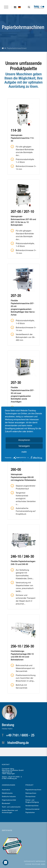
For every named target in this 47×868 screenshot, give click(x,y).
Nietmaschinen (31, 793)
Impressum (40, 861)
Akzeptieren (24, 440)
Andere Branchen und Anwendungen (10, 811)
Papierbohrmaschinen (33, 790)
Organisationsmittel (9, 800)
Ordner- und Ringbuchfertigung (32, 801)
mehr (24, 452)
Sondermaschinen (32, 806)
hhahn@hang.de (18, 743)
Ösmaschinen (30, 796)
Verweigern (24, 446)
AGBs (43, 864)
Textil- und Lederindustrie (11, 807)
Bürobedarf (6, 803)
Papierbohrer (30, 812)
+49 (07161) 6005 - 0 (15, 777)
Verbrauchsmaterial (32, 809)
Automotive (6, 790)
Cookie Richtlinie (33, 864)
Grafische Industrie (9, 796)
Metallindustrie (7, 793)
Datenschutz (30, 861)
